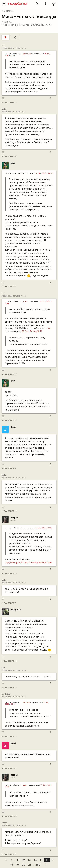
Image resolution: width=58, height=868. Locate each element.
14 (35, 860)
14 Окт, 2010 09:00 (9, 103)
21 (30, 865)
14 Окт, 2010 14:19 (9, 468)
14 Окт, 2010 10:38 (9, 421)
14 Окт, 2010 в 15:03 (44, 528)
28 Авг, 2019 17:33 (42, 25)
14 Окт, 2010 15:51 (9, 854)
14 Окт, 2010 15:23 (9, 661)
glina (13, 163)
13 (29, 860)
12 (23, 860)
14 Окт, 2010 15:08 (9, 574)
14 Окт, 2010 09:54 (9, 157)
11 (18, 860)
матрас (27, 25)
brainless (26, 702)
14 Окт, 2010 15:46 (9, 768)
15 (41, 860)
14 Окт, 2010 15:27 (9, 688)
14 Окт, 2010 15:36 (9, 737)
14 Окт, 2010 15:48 (9, 816)
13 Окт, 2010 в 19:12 (32, 331)
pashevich (27, 54)
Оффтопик (8, 11)
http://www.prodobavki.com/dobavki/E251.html (28, 562)
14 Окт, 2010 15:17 (9, 603)
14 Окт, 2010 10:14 (9, 287)
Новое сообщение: (12, 25)
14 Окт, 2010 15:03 (9, 511)
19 (17, 865)
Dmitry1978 (16, 610)
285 (38, 865)
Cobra (13, 427)
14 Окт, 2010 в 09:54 (44, 173)
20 (24, 865)
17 (53, 860)
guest (13, 743)
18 (12, 865)
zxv (50, 328)
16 (47, 860)
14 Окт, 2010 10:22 (9, 374)
